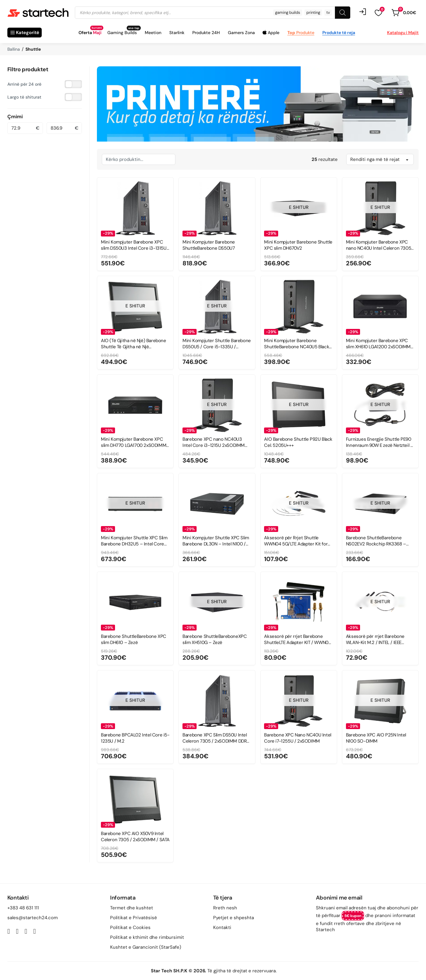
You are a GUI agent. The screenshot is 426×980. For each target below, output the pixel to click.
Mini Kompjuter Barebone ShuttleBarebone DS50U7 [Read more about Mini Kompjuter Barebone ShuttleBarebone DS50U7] (209, 245)
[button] (378, 13)
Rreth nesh (225, 908)
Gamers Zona (241, 33)
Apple (274, 33)
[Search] (343, 13)
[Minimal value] (20, 128)
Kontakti (222, 927)
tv (328, 12)
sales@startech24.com (33, 918)
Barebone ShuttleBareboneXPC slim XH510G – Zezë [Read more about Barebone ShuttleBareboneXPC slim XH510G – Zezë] (215, 639)
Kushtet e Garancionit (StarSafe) (146, 947)
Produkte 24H (206, 33)
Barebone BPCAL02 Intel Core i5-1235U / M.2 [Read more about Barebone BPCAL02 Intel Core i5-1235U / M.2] (135, 738)
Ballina (14, 49)
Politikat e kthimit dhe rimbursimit (147, 937)
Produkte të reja (339, 33)
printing (313, 12)
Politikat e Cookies (130, 927)
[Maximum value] (59, 128)
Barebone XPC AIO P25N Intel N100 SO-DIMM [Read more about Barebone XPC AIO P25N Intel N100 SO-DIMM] (376, 738)
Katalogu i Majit (403, 33)
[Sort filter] (380, 159)
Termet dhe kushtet (132, 908)
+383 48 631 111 (23, 908)
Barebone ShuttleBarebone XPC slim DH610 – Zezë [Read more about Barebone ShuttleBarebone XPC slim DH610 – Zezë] (134, 639)
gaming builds (288, 12)
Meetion (153, 33)
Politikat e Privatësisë (134, 918)
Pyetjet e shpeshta (234, 918)
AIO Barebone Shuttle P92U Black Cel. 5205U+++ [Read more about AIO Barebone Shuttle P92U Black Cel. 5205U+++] (298, 442)
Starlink (177, 33)
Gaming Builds (122, 33)
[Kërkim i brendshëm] (139, 159)
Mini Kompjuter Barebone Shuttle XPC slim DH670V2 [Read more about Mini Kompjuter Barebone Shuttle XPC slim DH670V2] (298, 245)
